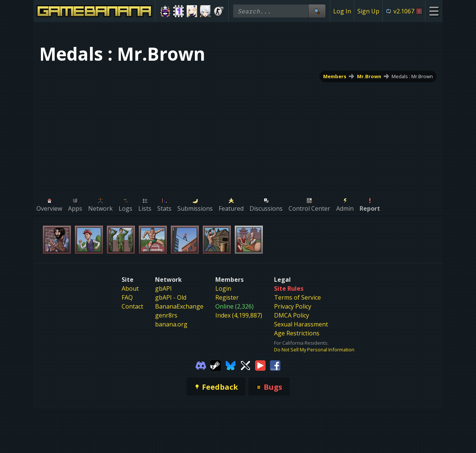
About (130, 288)
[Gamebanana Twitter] (245, 365)
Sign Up (368, 11)
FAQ (127, 297)
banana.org (171, 324)
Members (335, 76)
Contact (132, 306)
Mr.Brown (369, 76)
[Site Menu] (434, 11)
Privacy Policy (293, 306)
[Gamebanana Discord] (201, 365)
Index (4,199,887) (239, 315)
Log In (342, 11)
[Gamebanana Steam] (216, 365)
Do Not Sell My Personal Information (314, 350)
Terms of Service (297, 297)
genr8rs (166, 315)
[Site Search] (317, 11)
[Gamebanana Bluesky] (231, 365)
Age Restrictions (297, 333)
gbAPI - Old (171, 297)
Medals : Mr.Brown (412, 76)
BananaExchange (179, 306)
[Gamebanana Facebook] (275, 365)
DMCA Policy (292, 315)
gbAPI (163, 288)
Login (223, 288)
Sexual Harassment (301, 324)
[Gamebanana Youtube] (260, 365)
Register (227, 297)
